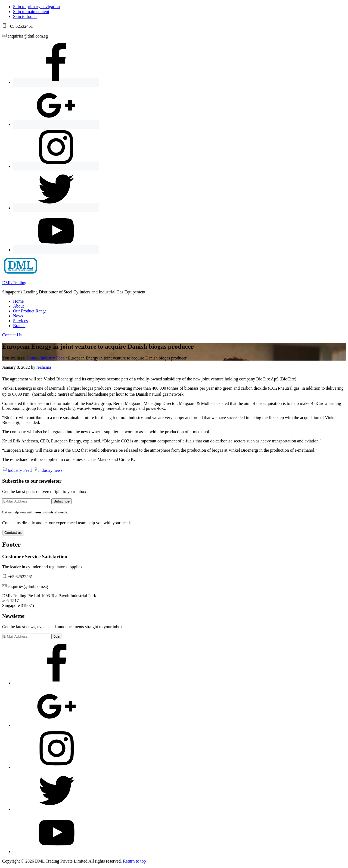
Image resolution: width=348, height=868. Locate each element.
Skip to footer (25, 16)
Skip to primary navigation (36, 7)
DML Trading (14, 283)
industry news (50, 470)
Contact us (13, 533)
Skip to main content (31, 12)
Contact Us (12, 335)
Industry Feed (20, 470)
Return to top (134, 861)
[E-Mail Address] (26, 501)
